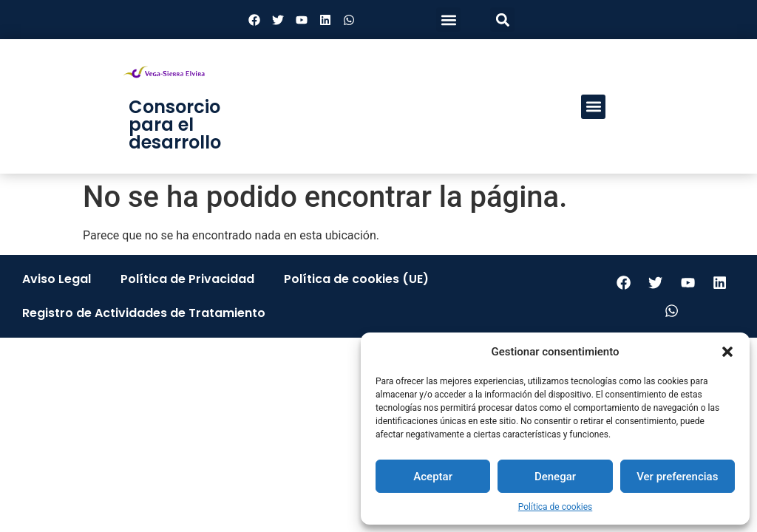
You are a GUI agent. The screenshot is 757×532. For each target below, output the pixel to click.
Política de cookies (556, 507)
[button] (727, 352)
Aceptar (433, 477)
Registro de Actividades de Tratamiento (144, 313)
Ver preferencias (677, 477)
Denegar (555, 477)
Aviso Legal (57, 279)
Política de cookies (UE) (356, 279)
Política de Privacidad (187, 279)
